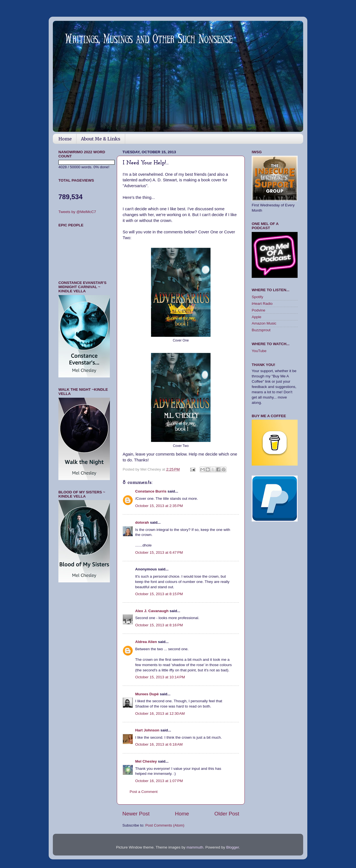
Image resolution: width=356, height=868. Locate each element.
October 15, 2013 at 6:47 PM (159, 552)
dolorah (142, 522)
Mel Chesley (146, 761)
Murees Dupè (147, 694)
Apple (257, 317)
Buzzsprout (261, 330)
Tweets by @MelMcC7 (77, 212)
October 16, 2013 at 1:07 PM (159, 781)
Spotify (257, 297)
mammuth (195, 847)
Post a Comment (144, 792)
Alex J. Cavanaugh (152, 611)
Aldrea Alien (146, 642)
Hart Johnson (147, 730)
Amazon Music (264, 323)
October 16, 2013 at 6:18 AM (159, 744)
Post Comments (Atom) (165, 825)
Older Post (227, 814)
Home (65, 139)
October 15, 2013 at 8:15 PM (159, 594)
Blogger (233, 847)
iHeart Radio (262, 304)
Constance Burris (151, 491)
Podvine (259, 310)
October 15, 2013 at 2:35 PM (159, 506)
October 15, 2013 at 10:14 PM (160, 677)
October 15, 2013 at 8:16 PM (159, 625)
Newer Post (136, 814)
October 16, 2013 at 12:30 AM (160, 714)
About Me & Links (101, 139)
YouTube (259, 351)
